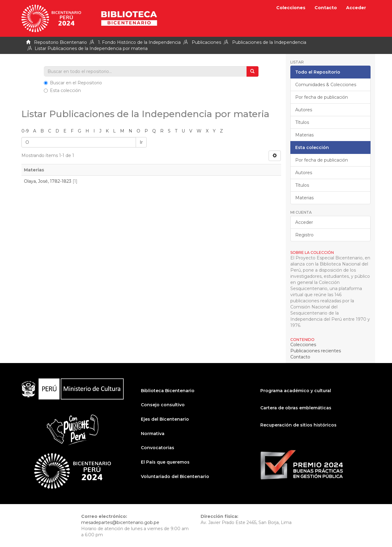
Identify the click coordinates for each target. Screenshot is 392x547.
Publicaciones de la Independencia (269, 42)
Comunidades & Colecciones (326, 85)
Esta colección (62, 90)
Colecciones (291, 8)
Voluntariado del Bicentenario (175, 476)
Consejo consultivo (163, 405)
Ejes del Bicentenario (165, 419)
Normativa (153, 434)
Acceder (304, 222)
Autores (304, 110)
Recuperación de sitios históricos (298, 425)
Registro (304, 235)
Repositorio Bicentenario (60, 42)
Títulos (302, 122)
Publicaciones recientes (316, 351)
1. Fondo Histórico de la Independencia (139, 42)
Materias (304, 135)
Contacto (326, 8)
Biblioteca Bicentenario (168, 391)
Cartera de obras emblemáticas (296, 408)
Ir (141, 142)
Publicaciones (206, 42)
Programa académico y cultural (296, 391)
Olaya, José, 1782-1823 (48, 181)
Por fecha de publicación (322, 97)
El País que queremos (165, 462)
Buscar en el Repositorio (73, 83)
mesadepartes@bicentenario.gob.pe (120, 522)
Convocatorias (158, 448)
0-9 (25, 131)
